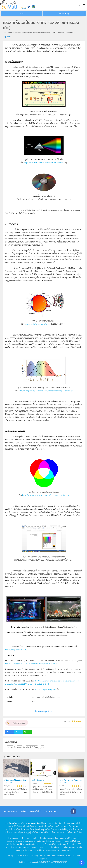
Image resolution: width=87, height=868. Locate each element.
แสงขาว (20, 747)
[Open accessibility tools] (82, 863)
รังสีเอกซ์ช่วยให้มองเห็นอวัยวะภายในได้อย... (15, 781)
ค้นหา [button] (22, 14)
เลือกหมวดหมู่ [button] (63, 14)
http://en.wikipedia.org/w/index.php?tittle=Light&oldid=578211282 (32, 664)
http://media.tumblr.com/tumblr (38, 324)
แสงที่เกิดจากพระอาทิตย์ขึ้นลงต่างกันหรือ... (71, 781)
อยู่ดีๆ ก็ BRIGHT (38, 780)
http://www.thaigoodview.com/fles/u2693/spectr (43, 162)
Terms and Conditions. (55, 856)
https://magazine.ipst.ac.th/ (16, 650)
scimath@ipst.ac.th (31, 862)
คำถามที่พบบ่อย (50, 811)
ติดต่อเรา (24, 811)
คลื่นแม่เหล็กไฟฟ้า (32, 747)
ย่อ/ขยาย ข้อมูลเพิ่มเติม (44, 711)
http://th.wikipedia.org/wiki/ (45, 689)
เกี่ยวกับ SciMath (10, 811)
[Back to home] (10, 5)
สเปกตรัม (10, 747)
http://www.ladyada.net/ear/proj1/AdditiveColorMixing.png (46, 495)
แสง (43, 747)
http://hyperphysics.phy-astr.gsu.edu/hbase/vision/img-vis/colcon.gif (46, 391)
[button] (84, 5)
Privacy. (68, 856)
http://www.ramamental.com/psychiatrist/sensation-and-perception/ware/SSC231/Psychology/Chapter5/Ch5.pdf (42, 682)
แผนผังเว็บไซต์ (36, 811)
